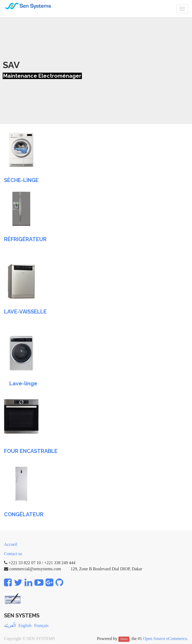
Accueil (11, 544)
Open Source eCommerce (165, 639)
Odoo (124, 639)
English (25, 626)
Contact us (13, 554)
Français (41, 626)
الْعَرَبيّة (10, 626)
